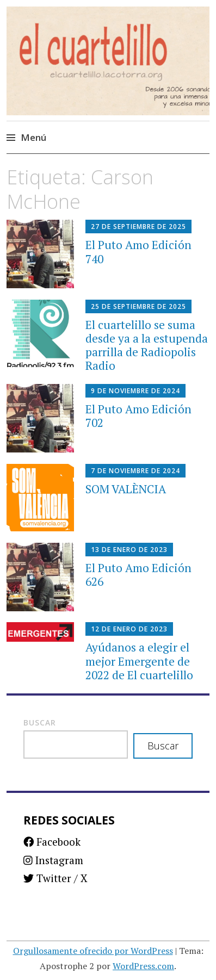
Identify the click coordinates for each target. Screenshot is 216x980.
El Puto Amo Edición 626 (138, 575)
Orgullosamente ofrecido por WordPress (93, 951)
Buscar (40, 722)
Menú (33, 137)
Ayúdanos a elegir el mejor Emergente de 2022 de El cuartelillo (139, 661)
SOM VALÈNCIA (126, 489)
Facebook (52, 842)
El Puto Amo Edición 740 (138, 252)
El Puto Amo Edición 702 (138, 416)
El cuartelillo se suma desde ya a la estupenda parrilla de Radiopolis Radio (147, 345)
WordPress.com (143, 966)
